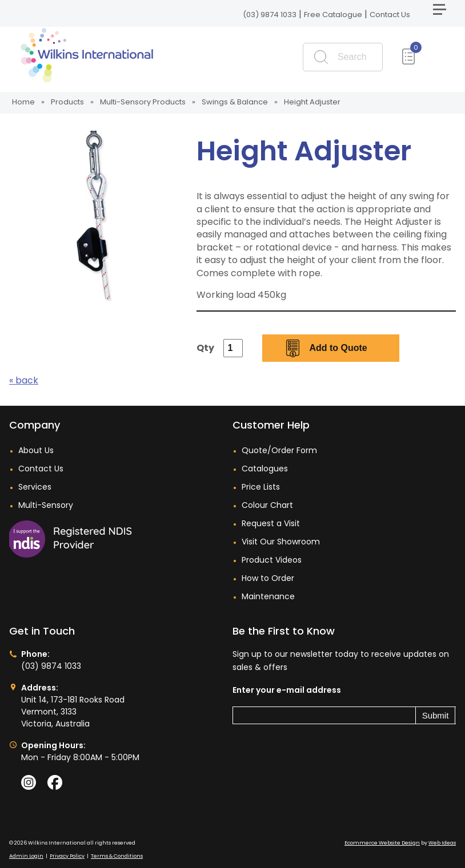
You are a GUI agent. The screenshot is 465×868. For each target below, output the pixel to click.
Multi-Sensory (46, 505)
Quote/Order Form (279, 450)
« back (24, 380)
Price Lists (261, 487)
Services (35, 487)
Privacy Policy (67, 856)
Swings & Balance (235, 102)
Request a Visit (271, 523)
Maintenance (268, 596)
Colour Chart (267, 505)
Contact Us (390, 15)
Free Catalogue (333, 15)
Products (67, 102)
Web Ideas (442, 843)
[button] (444, 14)
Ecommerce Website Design (382, 843)
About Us (36, 450)
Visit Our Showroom (281, 542)
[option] (94, 216)
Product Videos (272, 560)
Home (23, 102)
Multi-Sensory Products (143, 102)
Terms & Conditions (117, 856)
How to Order (268, 578)
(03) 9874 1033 (270, 15)
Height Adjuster (312, 102)
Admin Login (26, 856)
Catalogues (265, 469)
